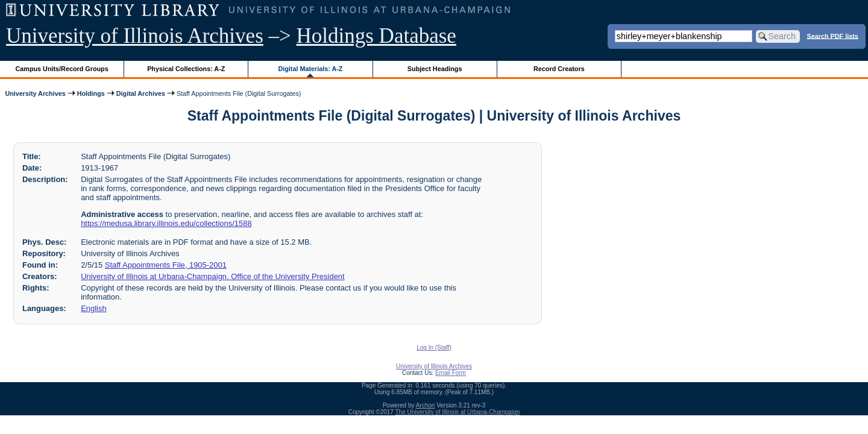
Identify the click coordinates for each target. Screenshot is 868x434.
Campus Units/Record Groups (62, 69)
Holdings (91, 93)
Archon (426, 405)
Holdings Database (376, 36)
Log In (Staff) (434, 348)
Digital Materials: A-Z (310, 69)
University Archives (35, 93)
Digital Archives (141, 93)
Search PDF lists (833, 36)
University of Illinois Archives (135, 36)
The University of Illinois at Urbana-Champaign (458, 412)
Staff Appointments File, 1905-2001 (166, 265)
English (93, 308)
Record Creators (559, 69)
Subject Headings (435, 69)
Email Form (451, 373)
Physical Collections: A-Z (186, 69)
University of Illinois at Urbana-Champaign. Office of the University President (212, 276)
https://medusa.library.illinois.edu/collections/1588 (166, 223)
